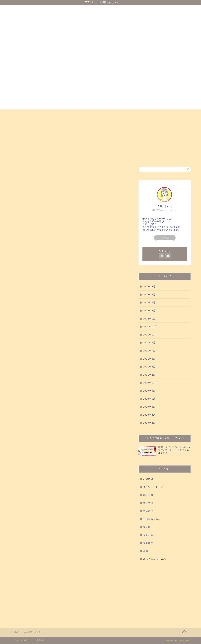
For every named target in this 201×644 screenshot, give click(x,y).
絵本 (183, 113)
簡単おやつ (166, 113)
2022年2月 (149, 311)
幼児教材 (49, 113)
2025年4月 (149, 295)
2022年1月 (149, 319)
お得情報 (20, 121)
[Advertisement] (165, 594)
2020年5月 (149, 399)
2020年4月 (149, 407)
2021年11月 (150, 335)
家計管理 (148, 495)
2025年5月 (149, 286)
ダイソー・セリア (25, 113)
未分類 (147, 527)
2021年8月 (149, 343)
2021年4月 (149, 359)
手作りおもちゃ (141, 113)
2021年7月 (149, 351)
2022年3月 (149, 302)
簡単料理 (148, 543)
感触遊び (68, 113)
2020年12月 (150, 383)
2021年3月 (149, 367)
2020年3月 (149, 415)
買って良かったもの (93, 113)
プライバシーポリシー (22, 640)
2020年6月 (149, 391)
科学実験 (119, 113)
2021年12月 (150, 327)
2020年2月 (149, 423)
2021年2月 (149, 375)
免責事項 (40, 640)
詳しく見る (165, 238)
